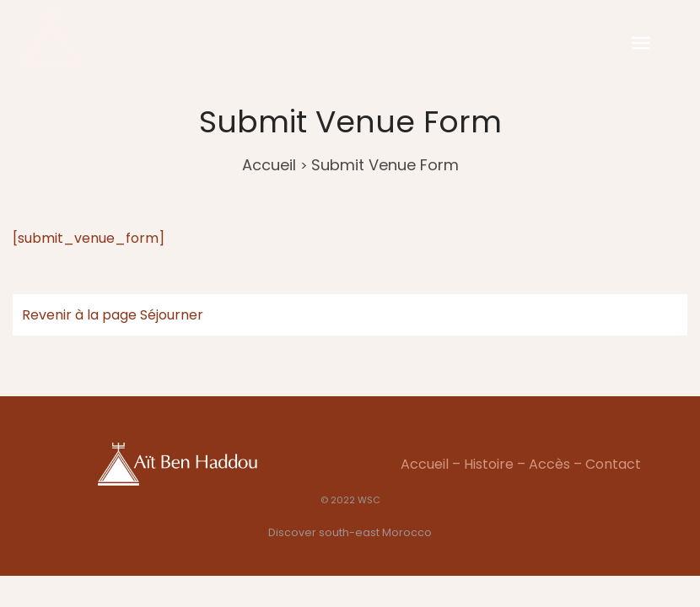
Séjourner (172, 315)
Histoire (489, 464)
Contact (613, 464)
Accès (549, 464)
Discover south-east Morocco (350, 532)
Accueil (269, 165)
